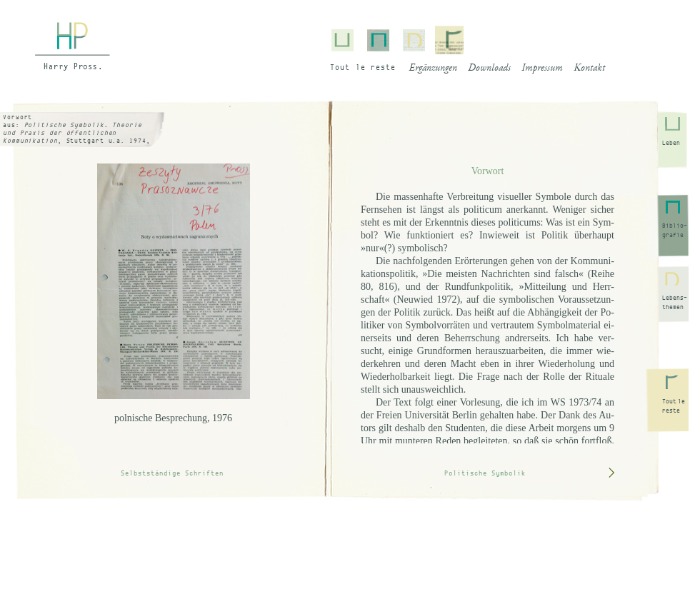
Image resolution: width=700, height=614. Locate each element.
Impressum (542, 69)
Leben (671, 143)
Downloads (489, 69)
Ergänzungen (433, 69)
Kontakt (589, 69)
